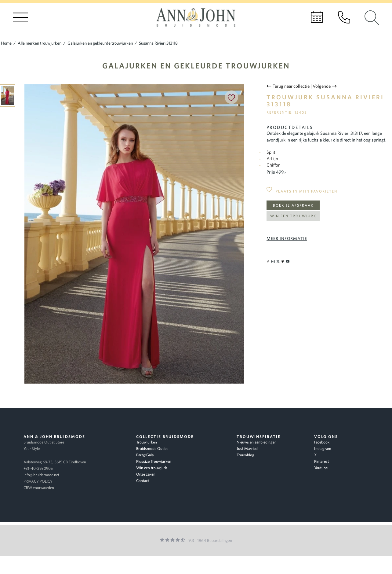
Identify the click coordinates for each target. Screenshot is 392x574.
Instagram (323, 449)
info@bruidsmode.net (41, 475)
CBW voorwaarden (39, 488)
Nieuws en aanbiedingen (257, 442)
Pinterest (321, 461)
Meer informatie (287, 238)
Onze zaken (146, 474)
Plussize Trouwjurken (154, 461)
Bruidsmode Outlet (152, 449)
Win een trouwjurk (293, 216)
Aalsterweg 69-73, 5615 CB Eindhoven (55, 462)
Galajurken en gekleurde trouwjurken (196, 66)
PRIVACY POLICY (38, 481)
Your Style (32, 449)
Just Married (247, 449)
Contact (143, 481)
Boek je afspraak (293, 205)
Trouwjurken (147, 442)
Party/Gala (145, 455)
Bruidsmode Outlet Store (44, 442)
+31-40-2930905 (38, 468)
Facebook (322, 442)
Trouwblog (245, 455)
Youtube (321, 468)
